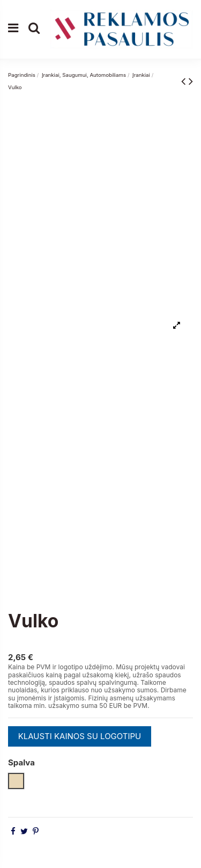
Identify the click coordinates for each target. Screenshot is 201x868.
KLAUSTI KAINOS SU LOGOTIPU (80, 736)
